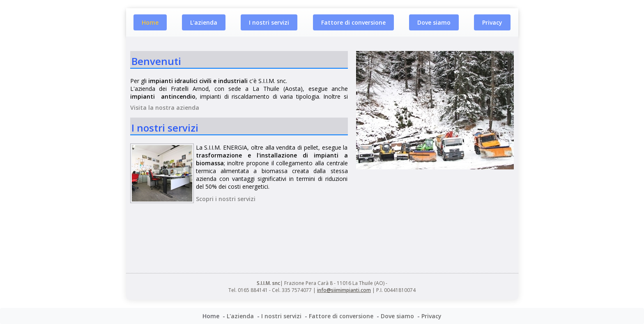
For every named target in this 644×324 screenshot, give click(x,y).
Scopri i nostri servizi (226, 199)
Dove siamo (434, 22)
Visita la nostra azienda (165, 108)
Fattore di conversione (353, 22)
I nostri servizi (269, 22)
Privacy (492, 22)
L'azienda (204, 22)
